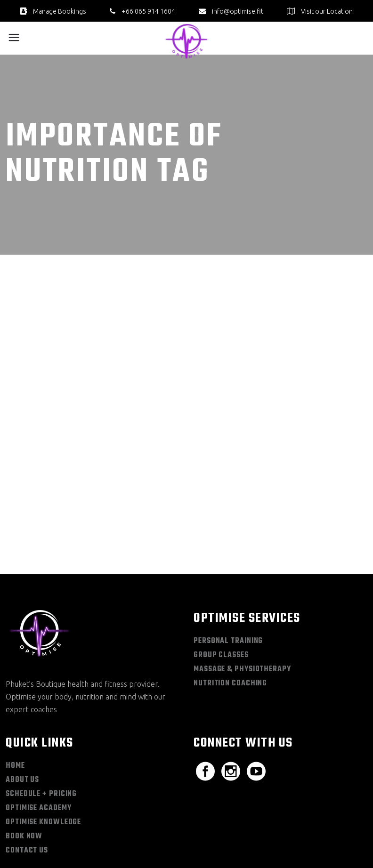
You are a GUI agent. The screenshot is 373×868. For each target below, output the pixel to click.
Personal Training (228, 565)
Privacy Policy (288, 831)
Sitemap (248, 831)
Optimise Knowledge (43, 747)
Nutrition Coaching (230, 608)
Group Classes (221, 579)
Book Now (24, 761)
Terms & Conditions (342, 831)
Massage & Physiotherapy (242, 594)
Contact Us (27, 775)
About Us (22, 704)
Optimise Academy (38, 732)
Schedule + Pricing (41, 718)
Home (15, 690)
